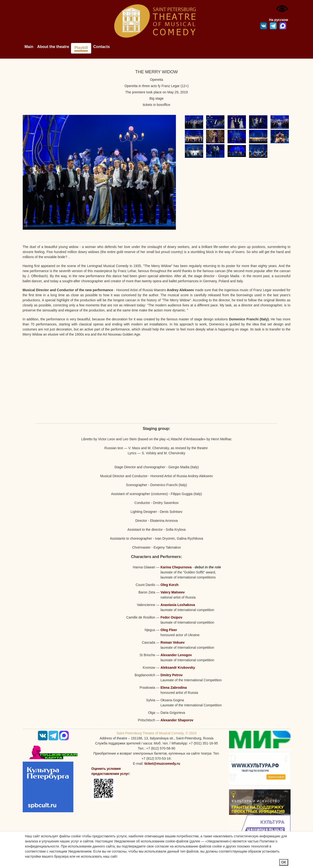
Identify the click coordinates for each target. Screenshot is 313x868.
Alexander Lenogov (176, 655)
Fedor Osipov (171, 617)
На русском (279, 20)
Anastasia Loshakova (178, 605)
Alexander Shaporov (177, 720)
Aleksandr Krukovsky (178, 668)
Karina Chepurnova (176, 567)
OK (284, 862)
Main (29, 47)
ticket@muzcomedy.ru (162, 764)
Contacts (101, 47)
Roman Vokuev (173, 642)
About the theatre (53, 47)
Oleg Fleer (169, 630)
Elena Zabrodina (174, 688)
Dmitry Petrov (172, 675)
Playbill (81, 48)
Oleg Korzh (170, 585)
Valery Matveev (173, 592)
